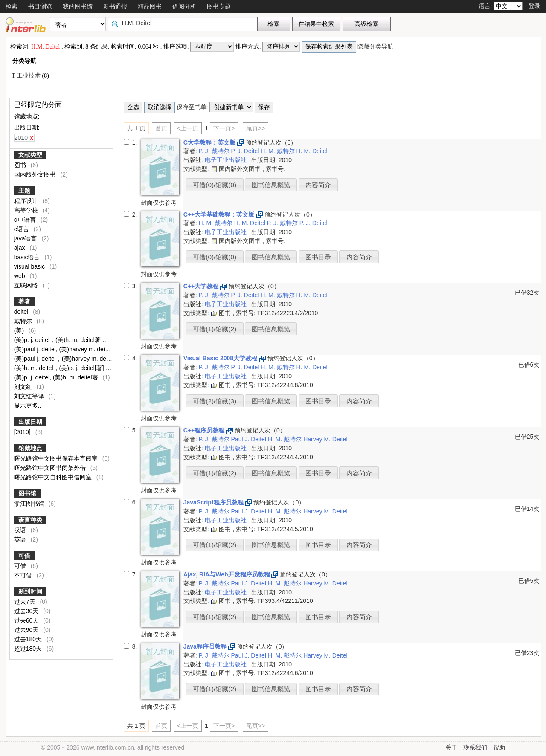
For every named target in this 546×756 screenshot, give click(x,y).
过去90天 (27, 630)
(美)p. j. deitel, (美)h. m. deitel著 (57, 377)
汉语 (21, 530)
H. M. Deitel (312, 151)
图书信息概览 (271, 185)
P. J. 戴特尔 (215, 151)
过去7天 (26, 602)
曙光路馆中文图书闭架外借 (51, 468)
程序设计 (27, 201)
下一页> (224, 128)
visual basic (30, 266)
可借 (24, 556)
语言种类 (30, 520)
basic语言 (28, 257)
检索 (12, 6)
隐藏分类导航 (376, 47)
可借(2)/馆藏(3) (215, 401)
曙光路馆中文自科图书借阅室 (54, 477)
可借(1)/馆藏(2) (215, 329)
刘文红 (24, 387)
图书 (21, 165)
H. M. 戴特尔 (278, 151)
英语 (21, 539)
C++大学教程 (202, 286)
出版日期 (30, 422)
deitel (22, 312)
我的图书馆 (78, 6)
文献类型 (30, 155)
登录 (534, 6)
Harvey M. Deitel (325, 439)
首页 (161, 128)
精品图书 (150, 6)
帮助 (499, 747)
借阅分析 (184, 6)
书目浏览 (40, 6)
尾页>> (256, 128)
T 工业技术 (27, 76)
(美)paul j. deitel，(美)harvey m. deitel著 (68, 359)
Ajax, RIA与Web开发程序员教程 (228, 574)
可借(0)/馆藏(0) (215, 185)
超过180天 (29, 649)
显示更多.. (28, 406)
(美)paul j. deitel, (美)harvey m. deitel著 (67, 349)
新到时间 (30, 591)
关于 (451, 747)
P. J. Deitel (246, 151)
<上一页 (188, 128)
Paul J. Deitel (250, 439)
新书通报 (115, 6)
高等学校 (27, 210)
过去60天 (27, 620)
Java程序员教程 (206, 646)
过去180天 (29, 639)
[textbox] (185, 23)
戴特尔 (24, 321)
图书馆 (27, 493)
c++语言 (26, 220)
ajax (20, 248)
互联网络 (27, 285)
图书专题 (219, 6)
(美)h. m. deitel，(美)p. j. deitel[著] (60, 368)
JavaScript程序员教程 (214, 502)
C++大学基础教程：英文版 (220, 214)
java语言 (26, 238)
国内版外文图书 (36, 174)
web (20, 276)
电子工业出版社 (227, 160)
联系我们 (475, 747)
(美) (20, 330)
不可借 (29, 575)
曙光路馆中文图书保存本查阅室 (57, 458)
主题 (24, 191)
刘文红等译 (30, 396)
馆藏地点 (30, 448)
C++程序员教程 (205, 430)
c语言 (22, 229)
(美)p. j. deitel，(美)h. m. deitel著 (58, 340)
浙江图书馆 (30, 504)
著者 (24, 301)
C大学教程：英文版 (210, 142)
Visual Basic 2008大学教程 (221, 358)
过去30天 (27, 611)
